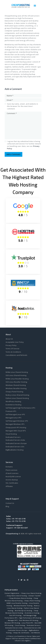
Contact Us (10, 503)
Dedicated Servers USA (15, 447)
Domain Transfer (35, 596)
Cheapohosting (12, 534)
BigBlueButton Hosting (15, 450)
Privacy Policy (11, 345)
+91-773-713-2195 (19, 521)
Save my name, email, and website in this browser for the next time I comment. (23, 106)
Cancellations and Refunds (16, 355)
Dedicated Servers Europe (16, 443)
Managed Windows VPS (15, 424)
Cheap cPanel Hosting (14, 392)
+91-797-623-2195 (19, 519)
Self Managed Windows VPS (17, 421)
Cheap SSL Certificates (21, 633)
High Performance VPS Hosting (30, 618)
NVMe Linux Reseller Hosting (17, 379)
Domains (9, 467)
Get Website (36, 633)
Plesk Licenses (12, 470)
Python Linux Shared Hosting (17, 398)
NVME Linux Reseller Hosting (17, 603)
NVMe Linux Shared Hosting (17, 372)
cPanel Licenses (12, 473)
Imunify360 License (13, 476)
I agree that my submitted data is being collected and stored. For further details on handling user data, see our (24, 145)
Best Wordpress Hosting (23, 611)
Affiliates (9, 486)
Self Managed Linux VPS (15, 414)
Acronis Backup (12, 480)
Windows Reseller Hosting (16, 388)
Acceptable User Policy (15, 342)
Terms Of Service (13, 349)
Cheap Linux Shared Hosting (31, 593)
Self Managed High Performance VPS (20, 408)
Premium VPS (11, 411)
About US (9, 339)
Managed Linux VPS (14, 418)
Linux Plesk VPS (27, 623)
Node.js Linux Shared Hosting (17, 395)
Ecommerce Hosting (13, 405)
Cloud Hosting (11, 434)
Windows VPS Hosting (12, 623)
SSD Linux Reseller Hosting (16, 382)
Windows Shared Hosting (16, 385)
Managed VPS (13, 620)
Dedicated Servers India (15, 440)
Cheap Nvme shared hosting (17, 596)
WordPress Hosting (13, 401)
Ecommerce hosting (32, 613)
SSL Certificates (12, 483)
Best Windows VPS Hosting (29, 620)
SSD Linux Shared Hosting (16, 375)
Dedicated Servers (13, 437)
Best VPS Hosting (15, 615)
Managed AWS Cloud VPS (16, 431)
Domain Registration (12, 593)
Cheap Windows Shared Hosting (20, 598)
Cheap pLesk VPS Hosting (16, 427)
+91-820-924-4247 (21, 528)
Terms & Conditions (13, 352)
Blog (7, 506)
